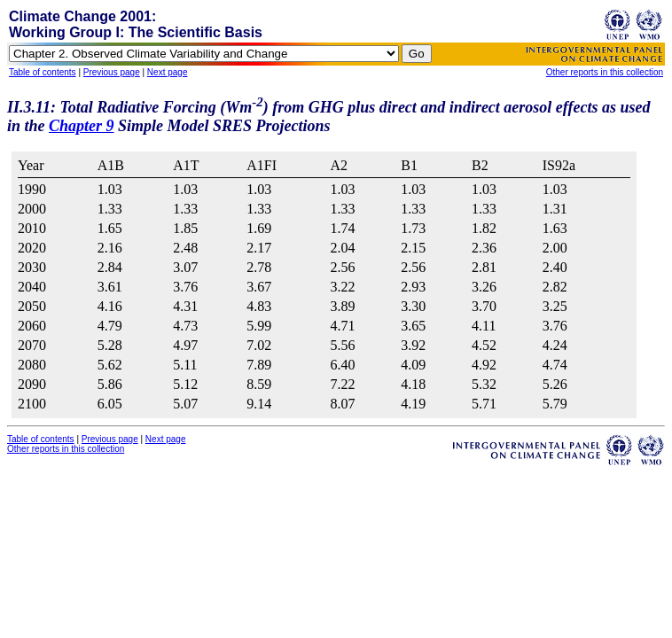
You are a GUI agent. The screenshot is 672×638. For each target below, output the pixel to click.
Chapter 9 (82, 126)
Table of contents (43, 72)
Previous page (112, 72)
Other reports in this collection (605, 72)
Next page (168, 72)
